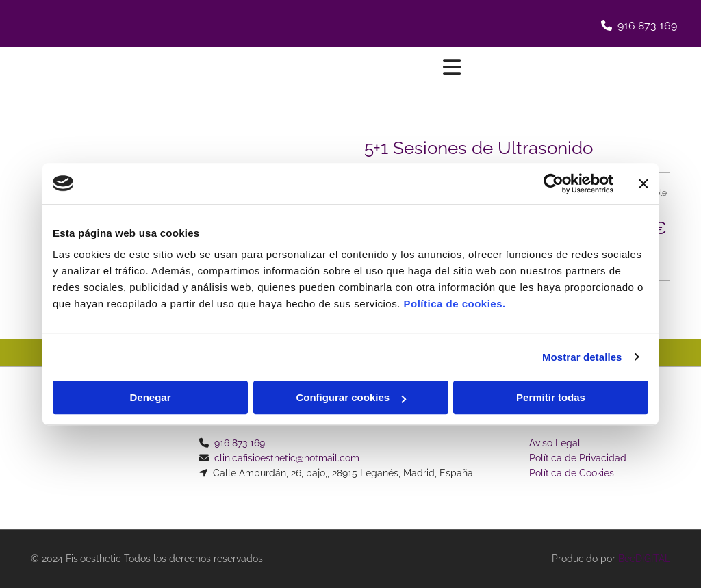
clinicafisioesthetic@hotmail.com (287, 458)
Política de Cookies (572, 473)
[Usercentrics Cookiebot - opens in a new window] (553, 183)
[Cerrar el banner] (643, 183)
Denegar (150, 397)
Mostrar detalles (582, 357)
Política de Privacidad (578, 458)
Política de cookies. (454, 304)
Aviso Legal (555, 443)
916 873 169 (647, 26)
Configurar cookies (351, 397)
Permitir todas (551, 397)
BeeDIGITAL (644, 559)
